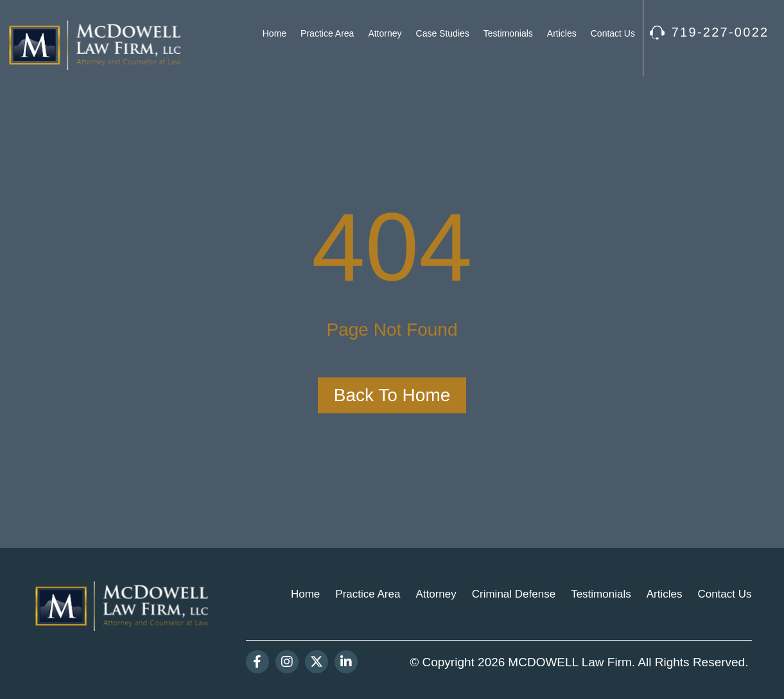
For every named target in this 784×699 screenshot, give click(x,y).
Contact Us (613, 33)
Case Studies (443, 33)
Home (274, 33)
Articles (562, 33)
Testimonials (508, 33)
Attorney (385, 33)
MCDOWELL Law (556, 662)
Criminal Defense (514, 594)
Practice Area (327, 33)
